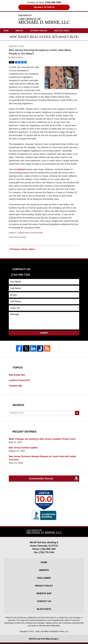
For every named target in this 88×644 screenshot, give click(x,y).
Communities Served (41, 479)
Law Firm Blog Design (43, 640)
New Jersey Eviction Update (23, 448)
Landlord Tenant (24, 233)
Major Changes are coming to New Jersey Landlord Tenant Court (43, 439)
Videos (22, 36)
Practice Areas (62, 31)
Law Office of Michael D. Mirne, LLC (54, 633)
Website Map (44, 595)
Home (6, 31)
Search (77, 413)
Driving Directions (41, 36)
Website (19, 31)
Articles (8, 36)
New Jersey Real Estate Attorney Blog (44, 19)
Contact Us (63, 36)
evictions (21, 169)
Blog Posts (44, 611)
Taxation (16, 386)
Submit (44, 333)
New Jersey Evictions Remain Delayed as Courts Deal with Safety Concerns (43, 458)
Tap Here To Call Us (44, 7)
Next (33, 249)
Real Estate (39, 233)
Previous (14, 249)
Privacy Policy (44, 587)
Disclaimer (44, 579)
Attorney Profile (39, 31)
